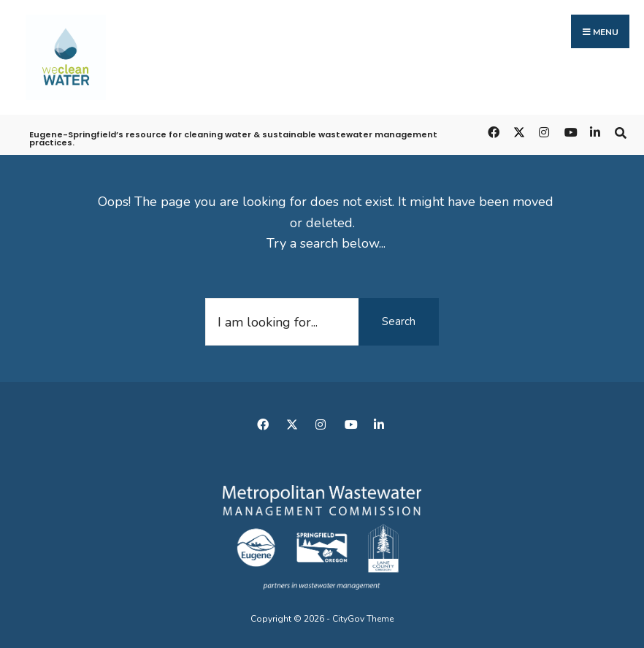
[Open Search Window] (620, 132)
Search (399, 321)
